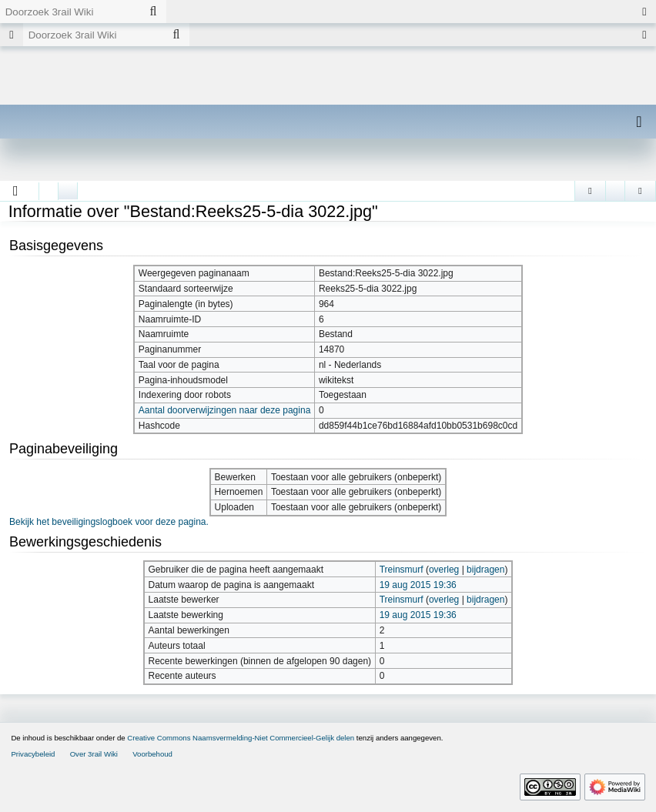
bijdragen (485, 570)
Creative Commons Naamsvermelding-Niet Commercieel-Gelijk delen (241, 738)
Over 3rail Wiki (94, 754)
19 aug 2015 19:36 (418, 585)
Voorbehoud (152, 754)
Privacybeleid (33, 754)
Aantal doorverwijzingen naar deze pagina (224, 410)
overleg (444, 570)
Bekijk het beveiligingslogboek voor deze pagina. (109, 522)
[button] (16, 191)
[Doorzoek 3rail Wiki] (70, 12)
